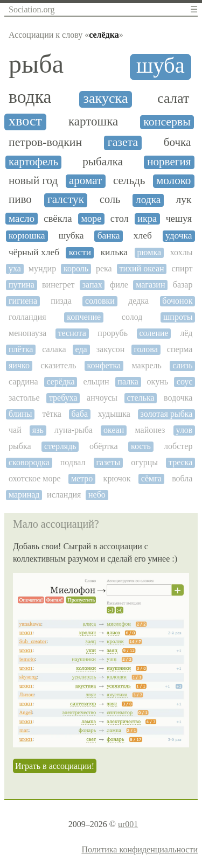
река (104, 268)
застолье (24, 398)
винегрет (58, 285)
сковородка (29, 462)
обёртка (104, 446)
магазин (150, 285)
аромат (85, 181)
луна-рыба (74, 430)
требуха (63, 398)
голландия (27, 317)
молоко (173, 181)
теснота (72, 333)
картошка (93, 121)
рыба (36, 64)
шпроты (178, 317)
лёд (186, 333)
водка (30, 97)
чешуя (179, 219)
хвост (25, 121)
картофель (33, 162)
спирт (182, 268)
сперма (180, 349)
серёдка (60, 381)
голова (145, 349)
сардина (23, 381)
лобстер (178, 446)
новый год (33, 181)
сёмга (151, 478)
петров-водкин (45, 142)
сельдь (129, 181)
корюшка (27, 236)
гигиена (23, 301)
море (91, 219)
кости (80, 252)
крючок (117, 478)
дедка (138, 301)
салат (173, 99)
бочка (177, 142)
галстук (66, 199)
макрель (147, 365)
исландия (64, 495)
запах (92, 285)
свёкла (58, 219)
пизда (61, 301)
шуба (161, 66)
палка (128, 381)
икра (147, 219)
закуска (106, 99)
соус (185, 381)
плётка (21, 349)
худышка (114, 414)
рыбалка (103, 162)
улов (184, 430)
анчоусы (102, 398)
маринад (24, 495)
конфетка (104, 365)
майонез (150, 430)
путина (22, 285)
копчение (84, 317)
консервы (167, 122)
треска (180, 462)
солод (132, 317)
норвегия (169, 162)
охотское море (35, 478)
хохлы (182, 252)
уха (15, 268)
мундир (42, 268)
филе (119, 285)
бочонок (177, 301)
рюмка (149, 252)
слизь (182, 365)
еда (81, 349)
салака (54, 349)
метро (82, 478)
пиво (20, 199)
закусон (111, 349)
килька (114, 252)
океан (114, 430)
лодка (148, 199)
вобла (182, 478)
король (76, 268)
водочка (178, 398)
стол (120, 219)
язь (38, 430)
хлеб (143, 236)
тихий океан (142, 268)
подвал (73, 462)
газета (123, 142)
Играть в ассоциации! (55, 766)
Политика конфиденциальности (140, 849)
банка (109, 236)
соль (110, 199)
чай (15, 430)
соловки (100, 301)
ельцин (96, 381)
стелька (140, 398)
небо (97, 495)
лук (184, 199)
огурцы (144, 462)
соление (154, 333)
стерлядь (60, 446)
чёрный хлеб (34, 252)
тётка (52, 414)
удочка (179, 236)
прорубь (113, 333)
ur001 (128, 824)
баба (80, 414)
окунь (158, 381)
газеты (108, 462)
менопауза (27, 333)
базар (183, 285)
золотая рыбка (166, 414)
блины (20, 414)
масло (22, 218)
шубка (71, 236)
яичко (19, 365)
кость (141, 446)
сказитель (58, 365)
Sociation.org (32, 9)
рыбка (20, 446)
